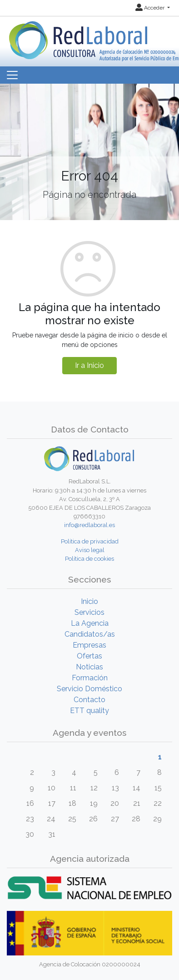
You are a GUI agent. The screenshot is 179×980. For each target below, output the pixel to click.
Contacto (89, 700)
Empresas (89, 645)
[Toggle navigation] (12, 75)
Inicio (89, 601)
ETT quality (89, 711)
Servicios (89, 612)
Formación (90, 678)
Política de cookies (89, 559)
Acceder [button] (151, 8)
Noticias (89, 667)
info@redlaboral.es (89, 525)
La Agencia (90, 623)
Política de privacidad (90, 541)
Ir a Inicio (89, 365)
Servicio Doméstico (89, 689)
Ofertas (89, 656)
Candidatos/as (90, 634)
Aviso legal (90, 550)
